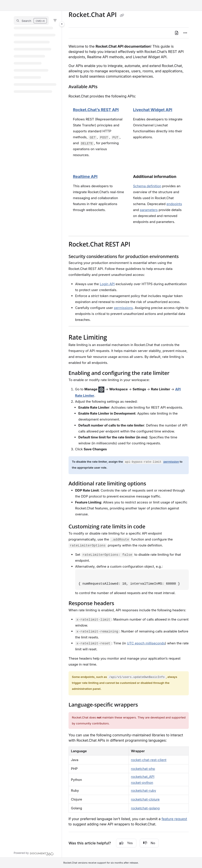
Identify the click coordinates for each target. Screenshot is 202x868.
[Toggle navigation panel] (62, 24)
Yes (126, 843)
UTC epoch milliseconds (146, 643)
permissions (123, 308)
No (149, 843)
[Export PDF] (177, 33)
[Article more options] (185, 33)
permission (171, 462)
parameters (149, 210)
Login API (107, 284)
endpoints (174, 204)
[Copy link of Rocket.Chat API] (122, 15)
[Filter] (55, 21)
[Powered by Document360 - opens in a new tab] (34, 853)
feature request (174, 819)
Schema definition (147, 186)
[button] (31, 21)
